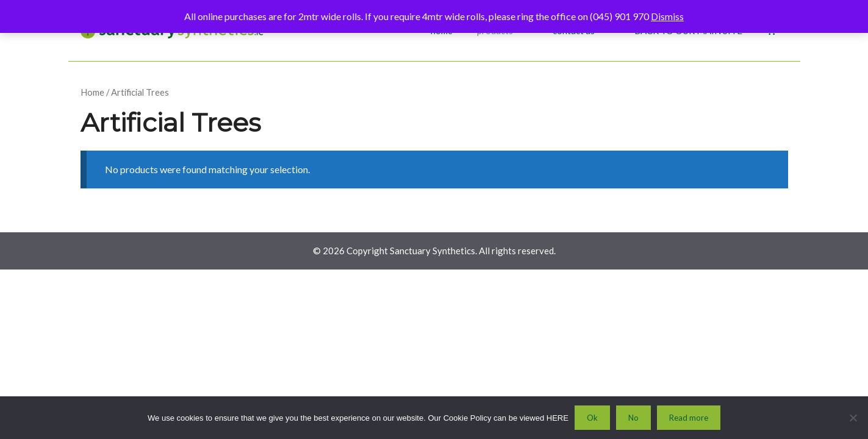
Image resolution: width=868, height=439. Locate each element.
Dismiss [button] (667, 16)
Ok (592, 418)
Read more (689, 418)
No (633, 418)
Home (92, 92)
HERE (558, 418)
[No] (853, 418)
